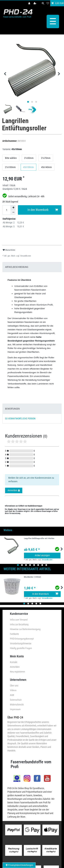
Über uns (14, 685)
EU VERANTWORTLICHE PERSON (20, 418)
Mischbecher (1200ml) (33, 576)
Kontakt (14, 661)
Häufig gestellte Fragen (21, 647)
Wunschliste (9, 249)
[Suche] (43, 3)
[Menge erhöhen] (13, 207)
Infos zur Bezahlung (19, 624)
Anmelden (15, 666)
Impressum (15, 708)
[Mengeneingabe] (7, 209)
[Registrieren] (35, 3)
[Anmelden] (30, 3)
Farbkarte (14, 633)
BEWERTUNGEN (12, 408)
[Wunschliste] (48, 3)
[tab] (32, 266)
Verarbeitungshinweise (21, 643)
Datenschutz (16, 699)
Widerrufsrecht (17, 704)
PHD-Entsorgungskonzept (22, 638)
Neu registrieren (17, 671)
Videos (13, 689)
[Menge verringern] (13, 211)
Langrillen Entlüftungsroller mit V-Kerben (39, 538)
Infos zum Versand (19, 619)
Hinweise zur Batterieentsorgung (25, 628)
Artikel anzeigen (42, 555)
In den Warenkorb (43, 209)
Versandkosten (25, 255)
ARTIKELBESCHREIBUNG (17, 266)
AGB (12, 694)
